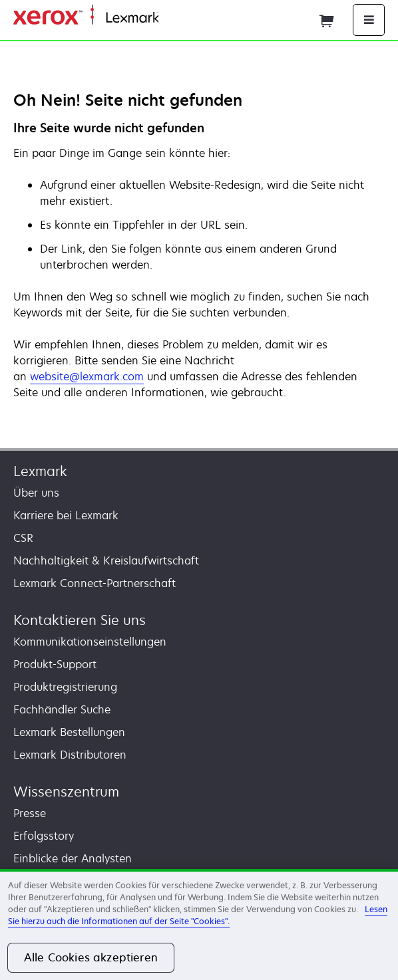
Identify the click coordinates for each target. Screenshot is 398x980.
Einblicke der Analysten (73, 858)
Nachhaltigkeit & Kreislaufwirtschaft (106, 560)
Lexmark (40, 471)
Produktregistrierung (65, 687)
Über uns (36, 493)
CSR (23, 538)
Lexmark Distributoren (70, 755)
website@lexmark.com (87, 376)
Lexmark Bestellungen (69, 732)
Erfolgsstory (44, 836)
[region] (199, 924)
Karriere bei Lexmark (66, 515)
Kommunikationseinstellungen (90, 642)
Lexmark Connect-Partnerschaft (95, 583)
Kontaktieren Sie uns (80, 620)
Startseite (180, 18)
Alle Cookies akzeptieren (91, 957)
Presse (30, 813)
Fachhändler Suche (62, 709)
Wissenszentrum (66, 792)
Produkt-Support (55, 664)
